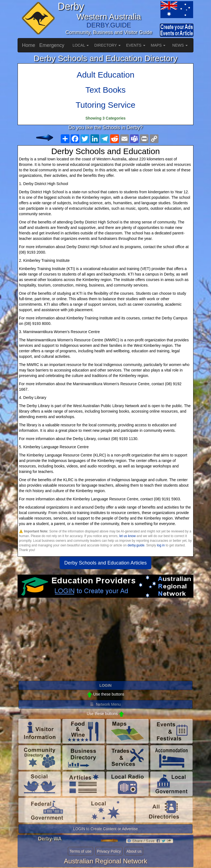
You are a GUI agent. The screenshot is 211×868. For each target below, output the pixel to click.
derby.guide (136, 545)
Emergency (52, 45)
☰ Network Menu (105, 704)
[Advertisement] (105, 642)
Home (29, 45)
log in (161, 545)
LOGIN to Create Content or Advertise (105, 829)
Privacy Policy (109, 851)
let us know (127, 536)
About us (134, 851)
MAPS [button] (158, 45)
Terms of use (80, 851)
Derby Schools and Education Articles (105, 563)
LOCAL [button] (81, 45)
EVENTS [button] (136, 45)
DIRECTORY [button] (107, 45)
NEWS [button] (180, 45)
